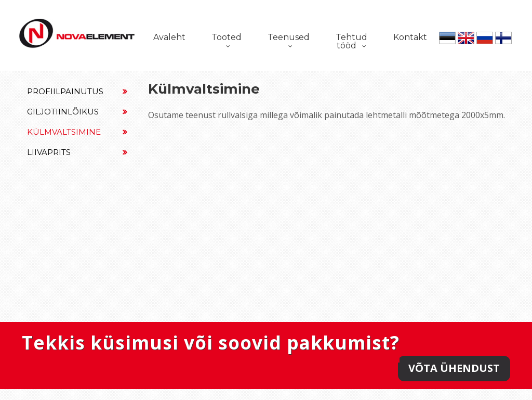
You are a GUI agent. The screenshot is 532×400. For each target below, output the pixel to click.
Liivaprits (77, 152)
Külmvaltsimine (77, 132)
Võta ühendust (454, 368)
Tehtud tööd (351, 41)
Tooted (227, 37)
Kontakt (410, 37)
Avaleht (169, 37)
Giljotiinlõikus (77, 112)
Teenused (289, 37)
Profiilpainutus (77, 91)
